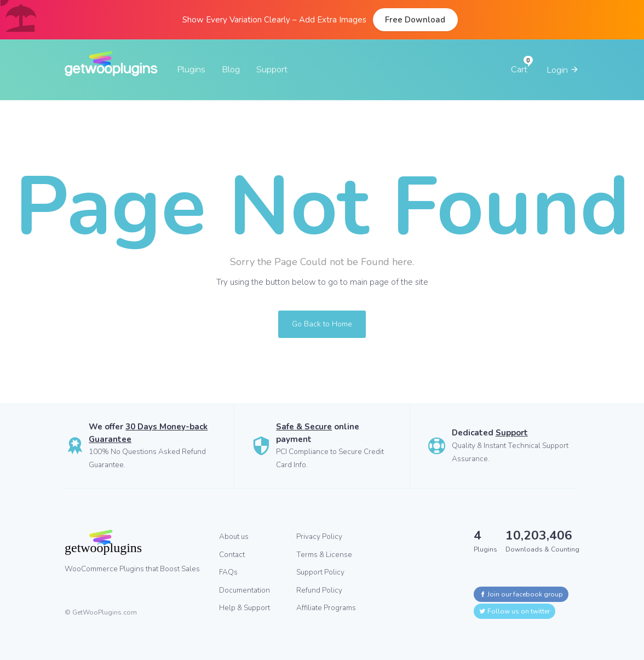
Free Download (415, 20)
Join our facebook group (521, 594)
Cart (519, 69)
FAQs (228, 572)
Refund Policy (319, 590)
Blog (231, 69)
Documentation (245, 590)
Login (563, 70)
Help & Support (245, 608)
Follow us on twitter (514, 611)
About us (234, 536)
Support (272, 69)
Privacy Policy (319, 536)
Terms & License (324, 555)
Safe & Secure (304, 427)
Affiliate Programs (326, 608)
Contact (232, 555)
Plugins (191, 69)
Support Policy (320, 572)
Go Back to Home (322, 324)
